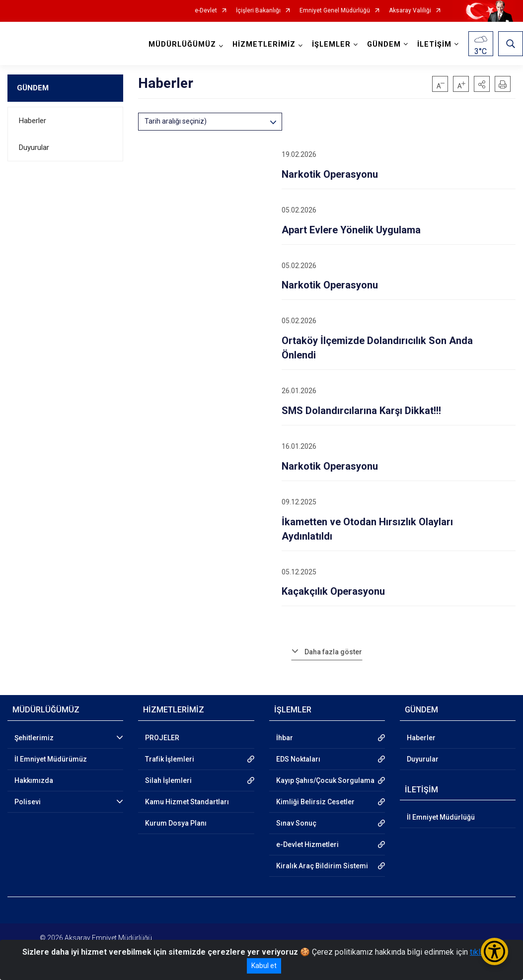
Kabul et (264, 966)
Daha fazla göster (333, 652)
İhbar (285, 738)
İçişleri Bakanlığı (258, 11)
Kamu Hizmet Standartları (187, 802)
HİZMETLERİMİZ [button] (264, 44)
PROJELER (162, 738)
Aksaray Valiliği (410, 11)
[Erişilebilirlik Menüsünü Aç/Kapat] (494, 951)
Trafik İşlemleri (170, 759)
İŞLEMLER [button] (331, 44)
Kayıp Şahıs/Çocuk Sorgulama (325, 780)
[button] (482, 84)
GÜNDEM (33, 88)
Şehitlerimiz (34, 738)
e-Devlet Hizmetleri (307, 844)
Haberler (33, 121)
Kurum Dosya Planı (176, 823)
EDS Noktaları (298, 759)
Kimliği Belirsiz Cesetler (315, 802)
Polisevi (28, 802)
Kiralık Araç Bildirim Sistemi (322, 866)
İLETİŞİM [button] (434, 44)
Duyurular (34, 147)
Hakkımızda (34, 780)
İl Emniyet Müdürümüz (51, 759)
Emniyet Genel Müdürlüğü (335, 11)
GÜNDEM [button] (384, 44)
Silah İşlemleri (168, 780)
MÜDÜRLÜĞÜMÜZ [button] (182, 44)
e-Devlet (206, 11)
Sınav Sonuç (296, 823)
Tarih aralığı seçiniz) (176, 121)
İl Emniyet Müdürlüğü (441, 817)
